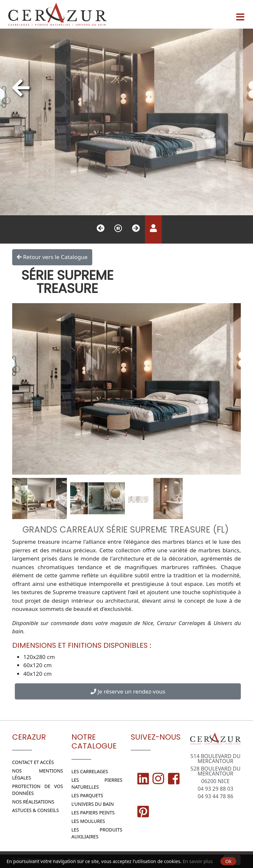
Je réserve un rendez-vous (128, 692)
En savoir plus (198, 861)
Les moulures (88, 821)
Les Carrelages (90, 771)
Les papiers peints (93, 813)
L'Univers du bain (93, 804)
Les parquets (87, 795)
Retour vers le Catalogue (52, 257)
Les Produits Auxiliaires (97, 833)
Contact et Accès (33, 762)
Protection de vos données (38, 790)
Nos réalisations (33, 802)
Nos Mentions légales (38, 774)
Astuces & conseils (36, 810)
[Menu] (240, 14)
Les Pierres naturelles (97, 783)
